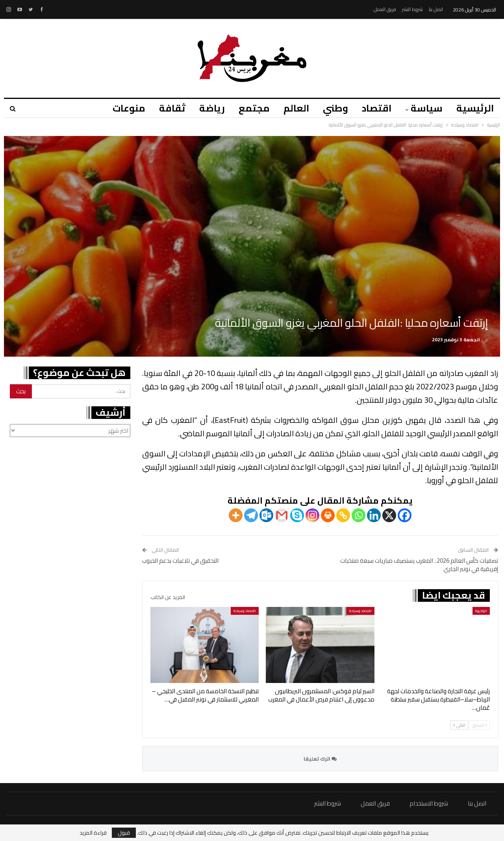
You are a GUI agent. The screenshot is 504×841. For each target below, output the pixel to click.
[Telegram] (251, 515)
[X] (389, 515)
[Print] (328, 515)
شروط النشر (412, 9)
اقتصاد (377, 108)
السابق (480, 725)
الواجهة (481, 611)
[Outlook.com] (266, 515)
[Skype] (297, 515)
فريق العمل (385, 9)
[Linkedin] (374, 515)
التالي (459, 725)
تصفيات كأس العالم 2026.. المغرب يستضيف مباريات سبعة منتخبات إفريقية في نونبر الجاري (419, 565)
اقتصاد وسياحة (360, 611)
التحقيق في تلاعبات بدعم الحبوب (180, 561)
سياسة (427, 108)
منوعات (129, 108)
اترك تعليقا (320, 759)
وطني (335, 108)
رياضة (212, 108)
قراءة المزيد (93, 833)
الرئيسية (475, 108)
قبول (124, 833)
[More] (236, 515)
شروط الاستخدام (429, 803)
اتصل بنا (436, 9)
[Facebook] (405, 515)
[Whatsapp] (359, 515)
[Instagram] (312, 515)
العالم (296, 108)
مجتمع (254, 108)
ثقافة (172, 108)
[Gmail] (282, 515)
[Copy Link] (343, 515)
